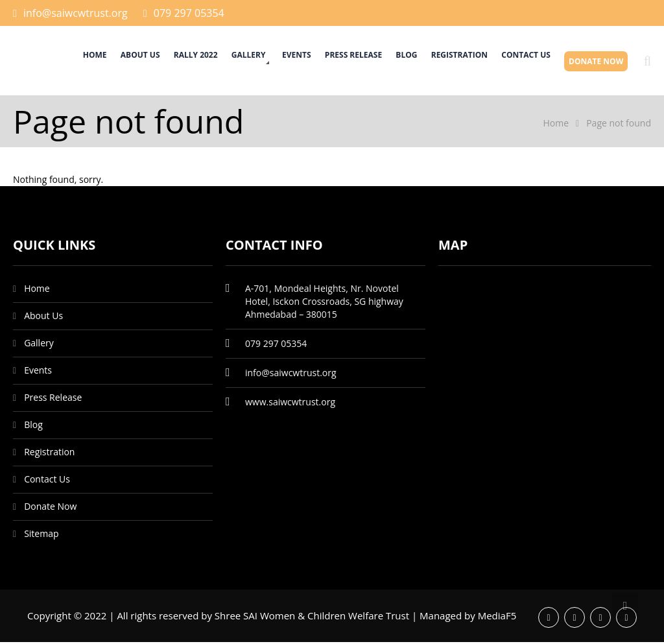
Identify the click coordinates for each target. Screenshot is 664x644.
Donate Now (593, 61)
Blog (387, 61)
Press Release (327, 61)
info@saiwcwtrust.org (76, 13)
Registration (445, 61)
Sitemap (41, 535)
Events (266, 61)
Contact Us (517, 61)
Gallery (210, 61)
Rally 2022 (152, 61)
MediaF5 (497, 617)
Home (40, 61)
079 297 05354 (189, 13)
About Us (91, 61)
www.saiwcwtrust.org (290, 404)
